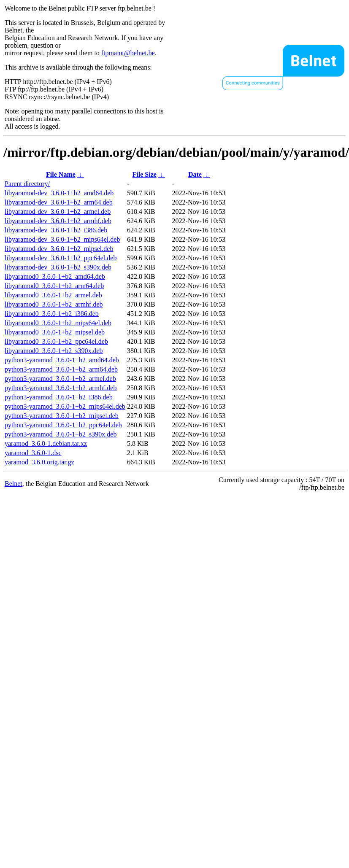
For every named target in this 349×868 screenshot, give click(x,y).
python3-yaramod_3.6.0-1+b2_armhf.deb (61, 388)
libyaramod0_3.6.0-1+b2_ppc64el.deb (56, 341)
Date (195, 174)
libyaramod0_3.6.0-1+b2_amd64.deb (55, 276)
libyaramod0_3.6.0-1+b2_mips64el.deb (58, 323)
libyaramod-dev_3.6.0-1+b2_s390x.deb (58, 267)
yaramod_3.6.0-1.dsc (33, 453)
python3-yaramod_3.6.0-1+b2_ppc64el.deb (63, 425)
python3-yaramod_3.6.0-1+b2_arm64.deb (61, 369)
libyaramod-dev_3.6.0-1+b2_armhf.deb (58, 221)
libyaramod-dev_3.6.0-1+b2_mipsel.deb (59, 249)
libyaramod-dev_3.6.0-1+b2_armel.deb (58, 212)
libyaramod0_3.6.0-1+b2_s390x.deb (54, 351)
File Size (145, 174)
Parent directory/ (27, 184)
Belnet (14, 484)
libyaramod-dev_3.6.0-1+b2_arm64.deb (59, 202)
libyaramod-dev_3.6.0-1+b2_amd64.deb (59, 193)
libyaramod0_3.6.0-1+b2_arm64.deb (54, 286)
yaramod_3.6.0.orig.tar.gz (39, 462)
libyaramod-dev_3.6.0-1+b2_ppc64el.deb (61, 258)
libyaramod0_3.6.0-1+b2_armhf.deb (54, 304)
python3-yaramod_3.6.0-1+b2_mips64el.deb (65, 406)
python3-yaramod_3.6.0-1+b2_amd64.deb (62, 360)
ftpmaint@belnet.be (128, 53)
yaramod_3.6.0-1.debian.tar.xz (46, 443)
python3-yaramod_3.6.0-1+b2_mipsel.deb (62, 416)
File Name (61, 174)
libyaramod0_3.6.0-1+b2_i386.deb (52, 314)
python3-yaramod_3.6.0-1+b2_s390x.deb (61, 434)
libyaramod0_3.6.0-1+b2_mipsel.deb (55, 332)
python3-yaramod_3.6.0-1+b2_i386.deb (59, 397)
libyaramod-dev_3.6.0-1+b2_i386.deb (56, 230)
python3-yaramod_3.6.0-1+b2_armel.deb (60, 379)
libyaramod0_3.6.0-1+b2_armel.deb (53, 295)
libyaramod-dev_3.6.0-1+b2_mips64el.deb (62, 239)
